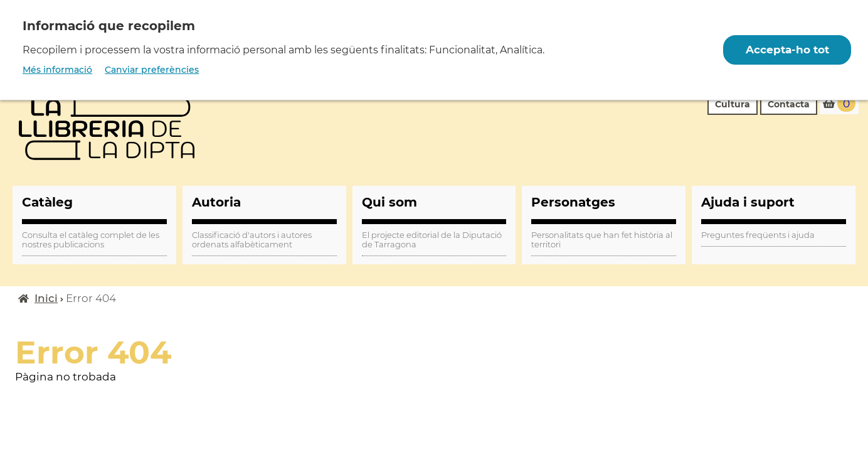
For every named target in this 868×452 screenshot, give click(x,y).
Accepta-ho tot (787, 50)
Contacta (789, 104)
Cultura (733, 104)
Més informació (57, 70)
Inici (46, 298)
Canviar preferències (152, 70)
